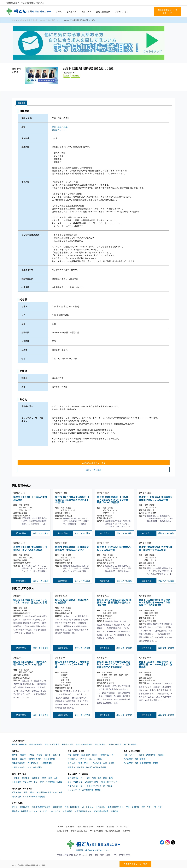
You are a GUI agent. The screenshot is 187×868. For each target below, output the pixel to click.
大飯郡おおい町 (18, 767)
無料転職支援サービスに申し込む (167, 11)
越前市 (15, 759)
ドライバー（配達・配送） (79, 763)
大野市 (31, 755)
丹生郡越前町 (33, 763)
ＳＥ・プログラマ (75, 782)
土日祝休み (100, 807)
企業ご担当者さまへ (86, 826)
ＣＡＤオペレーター (76, 778)
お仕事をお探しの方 (79, 831)
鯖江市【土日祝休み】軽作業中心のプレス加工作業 (114, 548)
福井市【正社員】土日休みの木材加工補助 (30, 498)
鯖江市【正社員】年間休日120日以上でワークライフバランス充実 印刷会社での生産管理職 (114, 664)
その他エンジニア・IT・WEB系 (100, 786)
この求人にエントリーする (94, 463)
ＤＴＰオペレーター (76, 786)
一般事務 (16, 778)
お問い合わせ (63, 831)
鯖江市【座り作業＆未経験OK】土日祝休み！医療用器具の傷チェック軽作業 (72, 500)
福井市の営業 (67, 744)
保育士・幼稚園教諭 (147, 755)
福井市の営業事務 (52, 744)
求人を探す (72, 11)
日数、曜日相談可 (72, 807)
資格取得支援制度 (101, 811)
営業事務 (36, 778)
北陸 (28, 20)
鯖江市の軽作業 (130, 744)
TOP (14, 20)
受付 (44, 778)
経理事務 (26, 778)
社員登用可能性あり (83, 811)
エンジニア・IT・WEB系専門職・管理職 (84, 790)
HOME (60, 826)
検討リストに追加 (94, 470)
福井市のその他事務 (84, 744)
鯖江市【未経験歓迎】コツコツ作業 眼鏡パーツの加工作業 (156, 548)
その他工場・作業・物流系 (103, 763)
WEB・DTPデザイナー (110, 782)
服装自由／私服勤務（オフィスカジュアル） (30, 811)
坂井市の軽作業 (115, 744)
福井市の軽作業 (36, 744)
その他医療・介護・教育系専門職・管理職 (141, 763)
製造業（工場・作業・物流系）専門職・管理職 (87, 767)
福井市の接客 (100, 744)
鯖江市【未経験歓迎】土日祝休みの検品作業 (72, 601)
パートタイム (88, 807)
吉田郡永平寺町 (35, 759)
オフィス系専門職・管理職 (51, 782)
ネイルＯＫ (56, 811)
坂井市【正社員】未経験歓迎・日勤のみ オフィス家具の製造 (30, 548)
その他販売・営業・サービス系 (49, 792)
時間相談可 (58, 807)
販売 (26, 792)
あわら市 (57, 755)
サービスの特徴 (96, 831)
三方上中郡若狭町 (35, 767)
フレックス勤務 (132, 807)
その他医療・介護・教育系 (134, 759)
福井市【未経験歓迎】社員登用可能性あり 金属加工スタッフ (72, 548)
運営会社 (110, 826)
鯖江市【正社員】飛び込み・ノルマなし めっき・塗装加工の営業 (30, 601)
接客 (32, 792)
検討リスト (86, 11)
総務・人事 (53, 778)
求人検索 (21, 20)
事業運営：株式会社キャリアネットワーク (93, 850)
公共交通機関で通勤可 (41, 807)
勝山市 (39, 755)
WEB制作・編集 (92, 782)
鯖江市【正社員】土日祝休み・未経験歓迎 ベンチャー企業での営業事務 (156, 664)
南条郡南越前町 (18, 763)
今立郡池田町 (49, 759)
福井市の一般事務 (19, 744)
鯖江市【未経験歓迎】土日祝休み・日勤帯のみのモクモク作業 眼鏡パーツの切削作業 (114, 500)
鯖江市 (42, 20)
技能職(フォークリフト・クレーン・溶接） (85, 759)
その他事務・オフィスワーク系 (25, 782)
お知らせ (100, 826)
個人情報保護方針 (113, 831)
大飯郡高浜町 (47, 763)
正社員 (67, 76)
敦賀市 (23, 755)
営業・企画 (17, 792)
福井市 (15, 755)
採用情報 (126, 831)
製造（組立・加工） (54, 20)
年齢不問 (115, 811)
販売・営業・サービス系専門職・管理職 (28, 796)
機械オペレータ (59, 130)
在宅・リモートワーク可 (152, 807)
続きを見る (21, 533)
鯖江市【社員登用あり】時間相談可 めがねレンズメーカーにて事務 (72, 664)
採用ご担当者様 (103, 11)
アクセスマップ (122, 11)
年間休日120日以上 (115, 807)
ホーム (59, 11)
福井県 (35, 20)
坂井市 (23, 759)
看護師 (161, 755)
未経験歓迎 (75, 76)
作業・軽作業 (73, 755)
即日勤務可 (25, 807)
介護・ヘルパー (130, 755)
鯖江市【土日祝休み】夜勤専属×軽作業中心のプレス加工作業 (156, 498)
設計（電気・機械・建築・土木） (100, 778)
